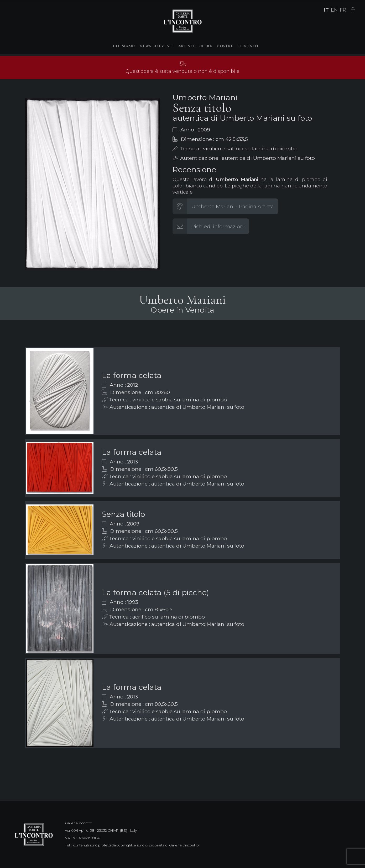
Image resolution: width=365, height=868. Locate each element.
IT (326, 10)
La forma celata (132, 375)
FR (343, 10)
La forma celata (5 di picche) (155, 592)
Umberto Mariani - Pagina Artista (233, 206)
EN (334, 10)
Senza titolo (123, 514)
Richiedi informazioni (218, 226)
